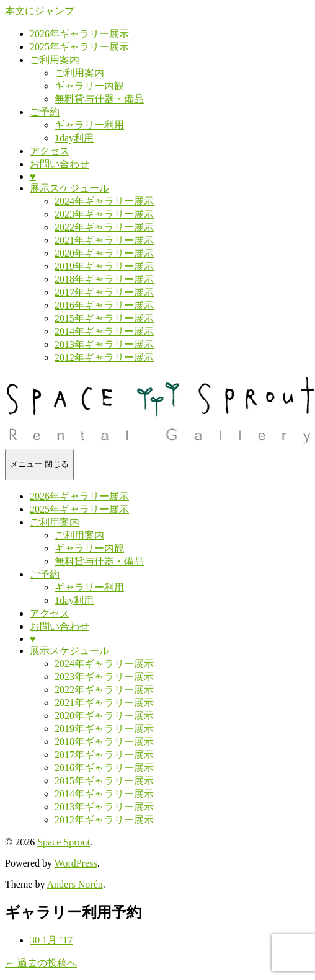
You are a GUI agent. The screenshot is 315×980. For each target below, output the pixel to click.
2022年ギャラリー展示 (104, 227)
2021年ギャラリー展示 (104, 240)
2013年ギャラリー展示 (104, 344)
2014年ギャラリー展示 (104, 331)
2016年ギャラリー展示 (104, 305)
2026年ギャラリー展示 (79, 34)
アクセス (50, 151)
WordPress (76, 863)
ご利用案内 (55, 60)
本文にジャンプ (40, 11)
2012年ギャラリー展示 (104, 357)
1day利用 (74, 138)
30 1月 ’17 (51, 940)
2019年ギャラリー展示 (104, 266)
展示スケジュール (69, 188)
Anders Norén (75, 884)
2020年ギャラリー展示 (104, 253)
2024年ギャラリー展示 (104, 201)
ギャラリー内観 (89, 86)
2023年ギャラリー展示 (104, 214)
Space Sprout (64, 842)
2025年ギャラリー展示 (79, 47)
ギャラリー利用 (89, 125)
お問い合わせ (60, 164)
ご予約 (45, 112)
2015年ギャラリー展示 (104, 318)
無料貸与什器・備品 (99, 99)
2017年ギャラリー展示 (104, 292)
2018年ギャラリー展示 (104, 279)
